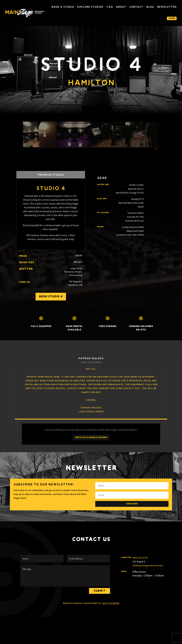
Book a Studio (63, 7)
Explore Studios (90, 7)
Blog (150, 7)
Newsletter (167, 7)
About (121, 7)
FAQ (110, 7)
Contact (136, 7)
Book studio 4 (51, 296)
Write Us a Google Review (91, 438)
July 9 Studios (111, 603)
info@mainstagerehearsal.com (148, 565)
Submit (100, 591)
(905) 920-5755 (140, 558)
